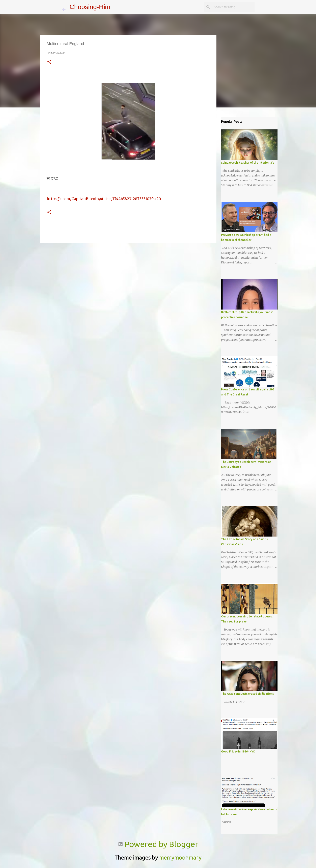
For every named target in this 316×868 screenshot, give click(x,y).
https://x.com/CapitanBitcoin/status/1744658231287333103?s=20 (104, 199)
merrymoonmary (180, 857)
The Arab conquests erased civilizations (247, 694)
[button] (49, 62)
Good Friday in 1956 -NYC (238, 751)
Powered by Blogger (158, 844)
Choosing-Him (90, 7)
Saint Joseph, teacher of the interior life (248, 163)
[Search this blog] (233, 7)
